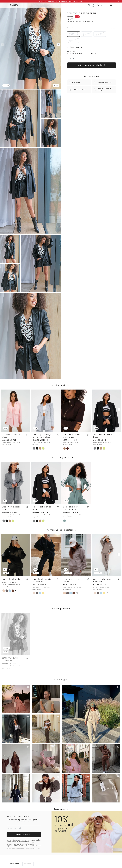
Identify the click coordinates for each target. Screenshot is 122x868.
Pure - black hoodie (11, 579)
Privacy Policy (34, 846)
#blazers (28, 864)
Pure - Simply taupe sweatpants (102, 580)
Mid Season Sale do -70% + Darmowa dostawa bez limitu (61, 1)
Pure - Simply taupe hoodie (72, 580)
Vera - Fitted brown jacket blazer (72, 436)
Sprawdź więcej (61, 809)
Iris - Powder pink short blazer (12, 436)
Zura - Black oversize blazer (103, 436)
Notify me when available (91, 65)
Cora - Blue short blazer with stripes (71, 508)
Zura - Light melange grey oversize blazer (42, 436)
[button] (98, 5)
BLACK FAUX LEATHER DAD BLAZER (11, 659)
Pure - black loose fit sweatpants (42, 580)
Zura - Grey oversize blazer (11, 508)
